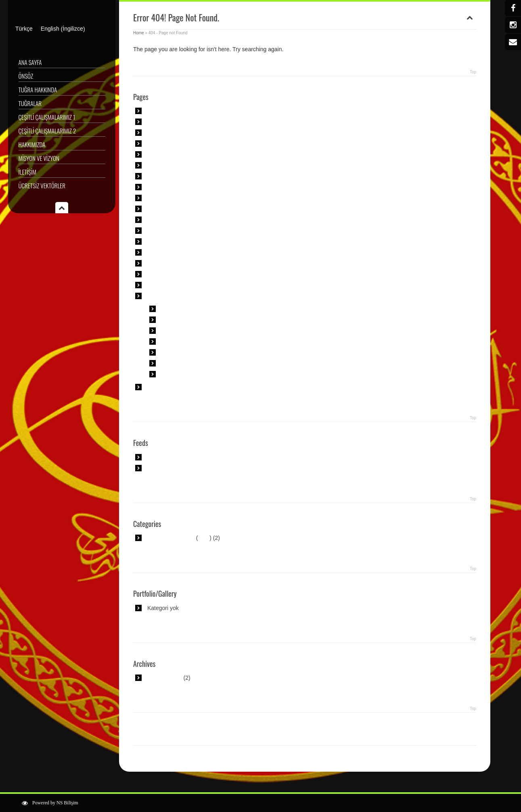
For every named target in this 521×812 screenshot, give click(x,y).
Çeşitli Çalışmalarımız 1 (47, 117)
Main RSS (160, 457)
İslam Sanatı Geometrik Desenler (189, 198)
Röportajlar (161, 242)
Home (139, 33)
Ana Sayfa (30, 62)
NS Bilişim (67, 803)
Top (473, 72)
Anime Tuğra (177, 309)
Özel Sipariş (162, 231)
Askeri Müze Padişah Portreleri (186, 133)
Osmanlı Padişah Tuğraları (195, 374)
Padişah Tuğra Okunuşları (194, 352)
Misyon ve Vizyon (39, 158)
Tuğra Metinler (180, 363)
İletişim (27, 172)
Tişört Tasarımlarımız (174, 274)
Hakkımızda (32, 144)
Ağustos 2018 (165, 678)
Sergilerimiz (162, 263)
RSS (204, 538)
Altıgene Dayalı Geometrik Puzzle (189, 111)
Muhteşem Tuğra (183, 341)
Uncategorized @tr (171, 538)
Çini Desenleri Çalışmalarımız (184, 165)
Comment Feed (167, 468)
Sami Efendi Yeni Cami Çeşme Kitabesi (197, 252)
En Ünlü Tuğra (180, 320)
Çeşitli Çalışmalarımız (175, 154)
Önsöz (26, 76)
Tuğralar (30, 103)
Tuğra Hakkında (38, 90)
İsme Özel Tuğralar (185, 331)
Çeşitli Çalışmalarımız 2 (47, 131)
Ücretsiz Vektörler (42, 185)
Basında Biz (162, 144)
